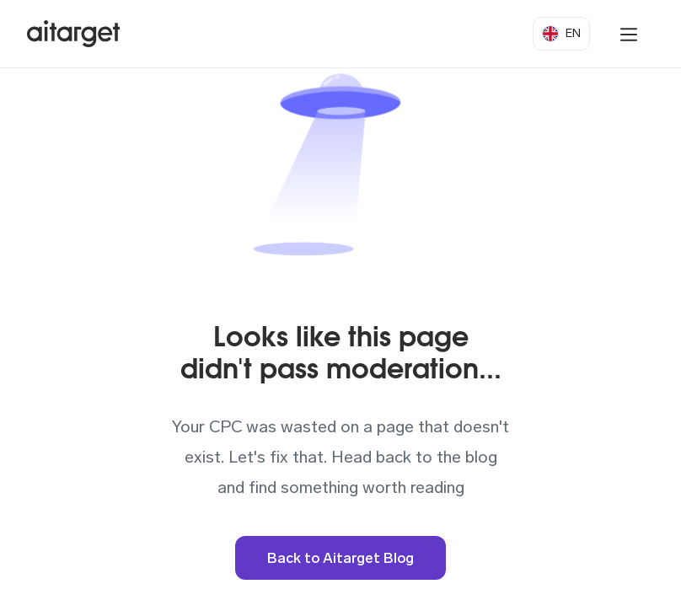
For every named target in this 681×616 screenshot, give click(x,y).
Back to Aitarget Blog (340, 558)
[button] (561, 34)
